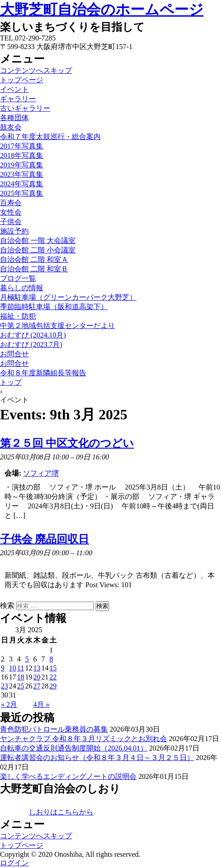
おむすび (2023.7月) (31, 344)
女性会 (11, 212)
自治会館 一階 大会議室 (38, 241)
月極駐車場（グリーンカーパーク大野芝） (68, 297)
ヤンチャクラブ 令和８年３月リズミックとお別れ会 (84, 739)
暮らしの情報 (22, 288)
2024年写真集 (22, 184)
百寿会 (11, 203)
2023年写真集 (22, 174)
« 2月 (9, 704)
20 (37, 677)
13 (37, 668)
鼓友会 (11, 127)
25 (21, 686)
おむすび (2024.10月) (33, 335)
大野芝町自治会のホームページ (102, 9)
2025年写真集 (22, 193)
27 (37, 686)
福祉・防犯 (18, 316)
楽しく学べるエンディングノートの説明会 (68, 776)
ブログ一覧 (18, 278)
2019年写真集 (22, 165)
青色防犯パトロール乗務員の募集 (54, 729)
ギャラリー (18, 99)
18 (21, 677)
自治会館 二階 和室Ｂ (34, 269)
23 (4, 686)
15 (53, 668)
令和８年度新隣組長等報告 (43, 373)
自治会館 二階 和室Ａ (34, 259)
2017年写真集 (22, 146)
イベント (14, 89)
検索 (7, 605)
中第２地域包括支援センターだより (57, 326)
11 (20, 668)
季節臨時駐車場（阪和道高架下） (54, 307)
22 (53, 677)
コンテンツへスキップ (36, 70)
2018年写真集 (22, 155)
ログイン (14, 863)
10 (13, 668)
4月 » (41, 704)
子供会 (11, 222)
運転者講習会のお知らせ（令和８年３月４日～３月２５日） (97, 758)
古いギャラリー (25, 108)
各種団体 (14, 118)
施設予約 (14, 231)
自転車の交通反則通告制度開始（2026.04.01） (74, 748)
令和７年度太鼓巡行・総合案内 (50, 137)
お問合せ (14, 354)
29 (53, 686)
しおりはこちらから (61, 812)
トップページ (22, 80)
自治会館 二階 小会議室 (38, 250)
